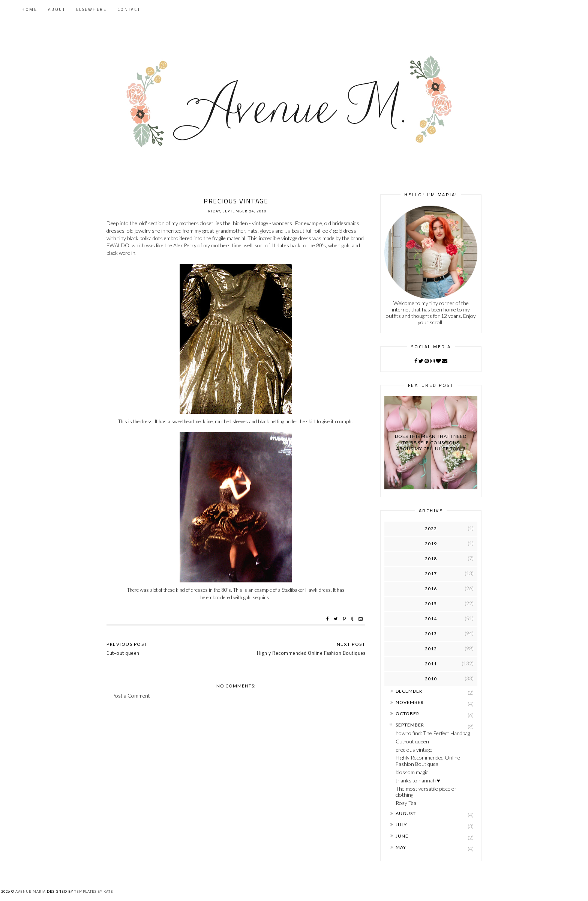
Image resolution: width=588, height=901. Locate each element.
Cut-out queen (412, 741)
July (401, 825)
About (57, 9)
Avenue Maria (31, 891)
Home (29, 9)
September (410, 725)
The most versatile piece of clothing (426, 792)
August (406, 813)
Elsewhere (91, 9)
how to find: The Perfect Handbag (433, 733)
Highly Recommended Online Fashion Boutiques (428, 761)
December (409, 691)
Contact (129, 9)
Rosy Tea (406, 803)
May (401, 847)
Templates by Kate (94, 891)
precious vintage (414, 750)
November (410, 702)
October (407, 714)
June (402, 836)
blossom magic (412, 772)
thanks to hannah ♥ (418, 780)
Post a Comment (131, 696)
